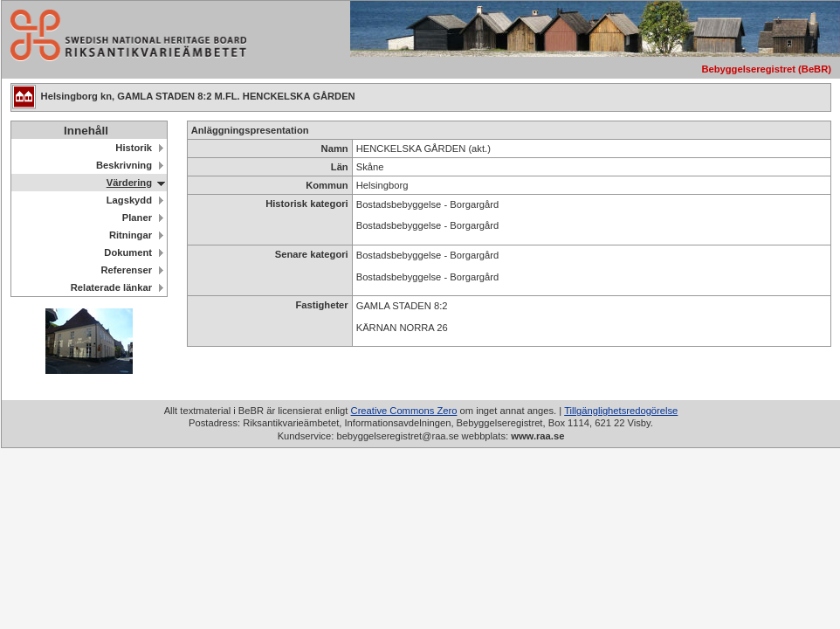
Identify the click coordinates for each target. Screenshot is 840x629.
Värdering (129, 183)
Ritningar (131, 235)
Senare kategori (312, 254)
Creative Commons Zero (404, 411)
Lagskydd (129, 200)
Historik (134, 148)
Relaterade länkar (111, 287)
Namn (335, 149)
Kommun (327, 185)
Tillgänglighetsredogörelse (621, 411)
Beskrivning (124, 165)
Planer (137, 218)
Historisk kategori (307, 204)
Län (340, 167)
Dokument (128, 252)
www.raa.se (537, 436)
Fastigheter (321, 305)
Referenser (127, 270)
